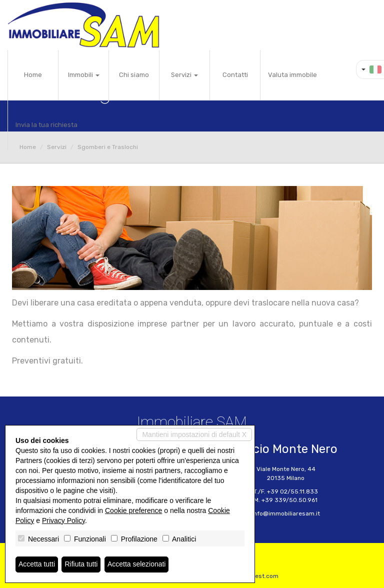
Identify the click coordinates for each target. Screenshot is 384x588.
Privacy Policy (63, 520)
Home (33, 75)
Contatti (235, 75)
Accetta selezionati (137, 564)
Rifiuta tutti (81, 564)
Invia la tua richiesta (46, 125)
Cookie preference (133, 510)
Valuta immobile (292, 75)
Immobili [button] (84, 75)
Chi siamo (134, 75)
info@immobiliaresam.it (286, 513)
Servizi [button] (184, 75)
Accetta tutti (37, 564)
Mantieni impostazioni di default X (194, 434)
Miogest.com (260, 576)
